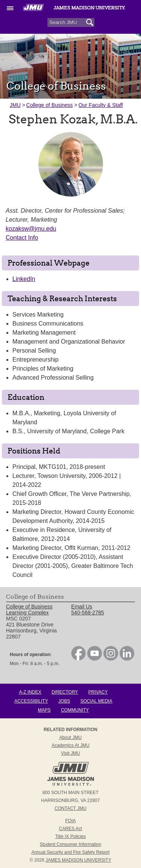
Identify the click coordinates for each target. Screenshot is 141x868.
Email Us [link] (82, 607)
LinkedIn (24, 279)
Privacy (98, 692)
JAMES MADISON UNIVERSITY (78, 860)
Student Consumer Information (70, 844)
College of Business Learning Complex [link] (29, 610)
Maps (44, 710)
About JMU (70, 737)
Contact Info (22, 238)
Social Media (96, 701)
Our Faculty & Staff (101, 105)
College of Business (50, 105)
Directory (65, 692)
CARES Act (70, 829)
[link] (78, 659)
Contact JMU (70, 808)
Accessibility (31, 701)
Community (75, 710)
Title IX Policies (71, 836)
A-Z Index (30, 692)
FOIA (70, 821)
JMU (15, 105)
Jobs (64, 701)
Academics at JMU (70, 745)
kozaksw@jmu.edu (31, 229)
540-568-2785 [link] (87, 613)
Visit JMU (70, 753)
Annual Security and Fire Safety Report (70, 852)
